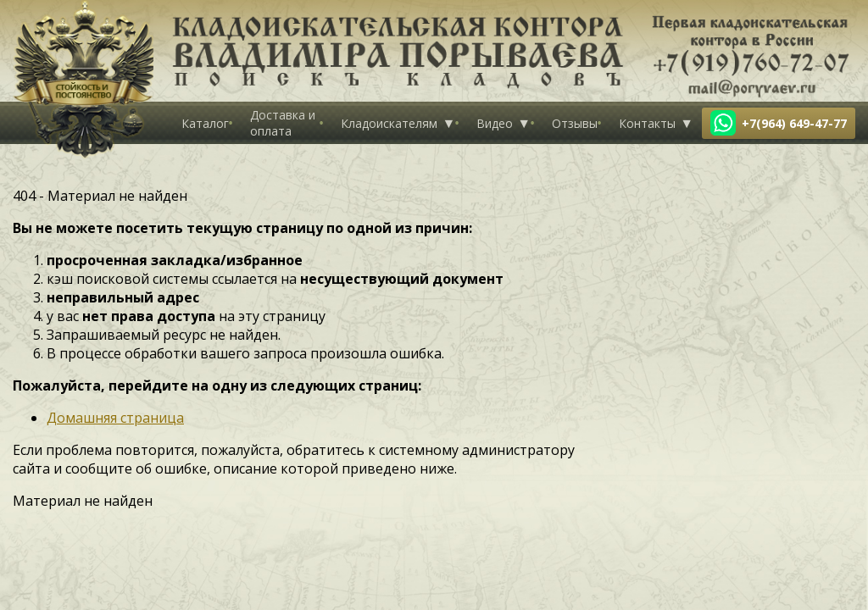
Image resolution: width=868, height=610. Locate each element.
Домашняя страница (115, 418)
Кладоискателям (389, 123)
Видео (495, 123)
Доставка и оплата (283, 123)
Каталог (205, 123)
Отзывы (575, 123)
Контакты (647, 123)
